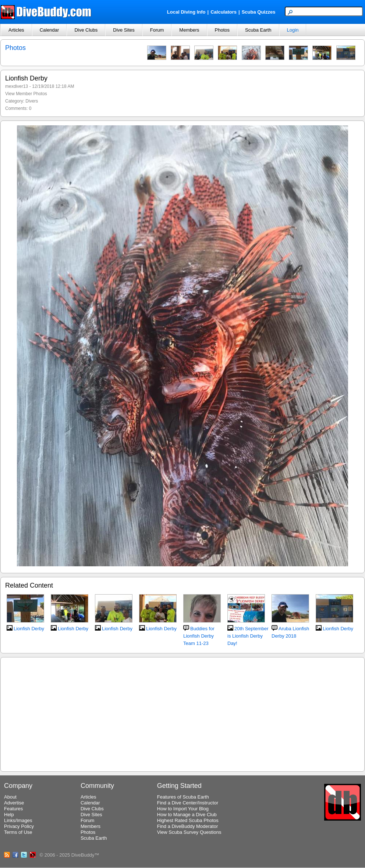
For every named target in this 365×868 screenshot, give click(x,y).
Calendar (49, 30)
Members (189, 30)
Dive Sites (124, 30)
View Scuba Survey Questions (189, 832)
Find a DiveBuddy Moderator (187, 826)
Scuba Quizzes (259, 12)
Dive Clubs (86, 30)
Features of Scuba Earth (183, 797)
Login (293, 30)
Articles (16, 30)
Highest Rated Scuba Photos (188, 820)
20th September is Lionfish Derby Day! (248, 636)
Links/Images (18, 820)
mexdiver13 (17, 86)
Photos (222, 30)
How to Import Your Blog (183, 809)
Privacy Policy (19, 826)
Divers (32, 101)
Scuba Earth (258, 30)
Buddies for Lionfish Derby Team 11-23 (199, 636)
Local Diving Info (186, 12)
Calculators (224, 12)
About (10, 797)
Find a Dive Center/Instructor (188, 803)
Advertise (14, 803)
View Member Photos (26, 94)
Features (13, 809)
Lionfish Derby (29, 629)
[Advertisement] (182, 713)
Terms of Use (18, 832)
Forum (157, 30)
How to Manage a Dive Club (187, 815)
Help (9, 815)
